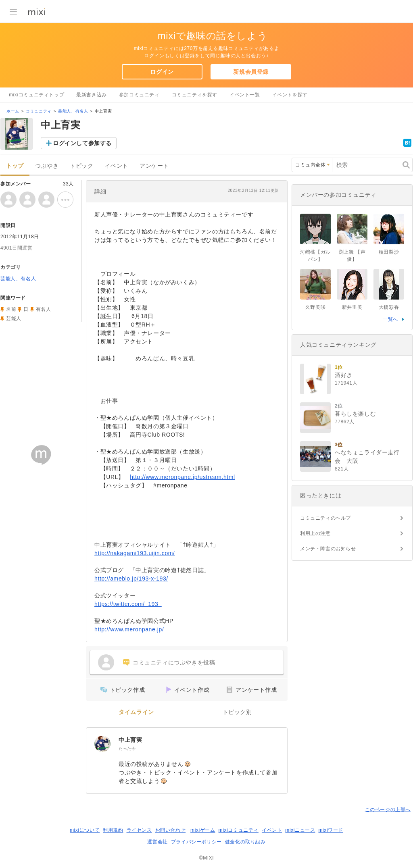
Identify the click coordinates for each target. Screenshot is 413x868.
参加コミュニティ (139, 95)
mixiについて (85, 830)
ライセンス (139, 830)
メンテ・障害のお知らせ (328, 549)
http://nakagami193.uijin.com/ (135, 553)
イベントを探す (290, 95)
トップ (15, 166)
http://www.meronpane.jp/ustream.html (183, 477)
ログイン (162, 72)
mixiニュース (300, 830)
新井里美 (352, 307)
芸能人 (14, 318)
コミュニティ (39, 111)
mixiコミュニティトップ (37, 95)
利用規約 (113, 830)
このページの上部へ (388, 810)
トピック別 (237, 712)
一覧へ (390, 319)
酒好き (344, 375)
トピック (81, 166)
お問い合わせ (171, 830)
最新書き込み (92, 95)
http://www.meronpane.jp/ (129, 629)
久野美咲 (315, 307)
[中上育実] (102, 744)
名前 (11, 309)
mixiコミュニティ (239, 830)
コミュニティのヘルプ (325, 518)
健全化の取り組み (245, 842)
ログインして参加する (82, 143)
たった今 (127, 748)
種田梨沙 (389, 252)
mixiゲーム (203, 830)
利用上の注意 (315, 533)
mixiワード (331, 830)
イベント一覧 (245, 95)
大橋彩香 (389, 307)
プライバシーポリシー (196, 842)
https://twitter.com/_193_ (128, 604)
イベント (117, 166)
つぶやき (47, 166)
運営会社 (157, 842)
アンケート (154, 166)
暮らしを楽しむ (355, 414)
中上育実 (130, 740)
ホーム (13, 111)
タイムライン (136, 712)
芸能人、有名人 (73, 111)
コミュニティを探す (195, 95)
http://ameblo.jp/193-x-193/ (131, 579)
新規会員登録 (251, 72)
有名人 (44, 309)
